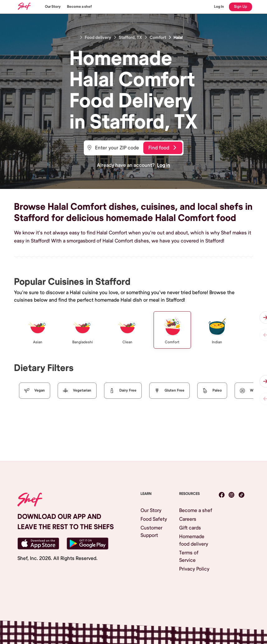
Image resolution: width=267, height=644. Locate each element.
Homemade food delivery (194, 540)
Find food (162, 148)
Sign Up (241, 7)
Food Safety (154, 519)
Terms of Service (189, 557)
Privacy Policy (194, 569)
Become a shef (79, 7)
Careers (188, 519)
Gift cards (190, 528)
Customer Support (151, 532)
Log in (164, 165)
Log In (219, 7)
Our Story (53, 7)
